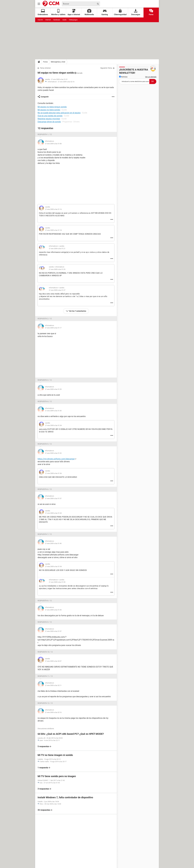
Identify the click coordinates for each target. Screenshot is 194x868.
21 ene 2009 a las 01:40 (53, 543)
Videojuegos (73, 20)
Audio (64, 20)
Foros (151, 12)
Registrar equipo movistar (49, 119)
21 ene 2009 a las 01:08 (53, 144)
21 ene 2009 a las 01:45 (53, 610)
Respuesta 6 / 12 (45, 489)
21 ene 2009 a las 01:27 (57, 290)
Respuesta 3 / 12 (45, 380)
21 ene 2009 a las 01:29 (53, 389)
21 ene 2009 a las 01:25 (57, 269)
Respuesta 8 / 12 (45, 601)
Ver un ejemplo (151, 77)
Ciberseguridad (120, 12)
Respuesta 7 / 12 (45, 534)
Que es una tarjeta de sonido (50, 116)
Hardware (57, 20)
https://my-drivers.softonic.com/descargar (56, 459)
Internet (48, 20)
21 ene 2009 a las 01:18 (53, 230)
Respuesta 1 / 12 (45, 134)
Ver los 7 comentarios (78, 311)
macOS (40, 20)
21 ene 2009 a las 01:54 (53, 566)
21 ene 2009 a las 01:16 (53, 209)
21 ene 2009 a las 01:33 (53, 453)
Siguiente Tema (106, 68)
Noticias (123, 77)
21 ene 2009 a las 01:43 (53, 513)
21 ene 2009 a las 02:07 (53, 661)
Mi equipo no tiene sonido (49, 110)
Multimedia (89, 12)
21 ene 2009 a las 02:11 (53, 685)
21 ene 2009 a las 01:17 (53, 328)
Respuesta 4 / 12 (45, 401)
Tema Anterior (45, 68)
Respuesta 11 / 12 (45, 676)
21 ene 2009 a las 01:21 (57, 249)
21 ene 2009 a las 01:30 (53, 411)
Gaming (105, 12)
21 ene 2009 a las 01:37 (53, 498)
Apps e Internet (74, 12)
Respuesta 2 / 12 (45, 319)
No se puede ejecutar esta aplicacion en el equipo (59, 113)
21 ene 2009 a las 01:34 (53, 425)
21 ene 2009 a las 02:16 (66, 82)
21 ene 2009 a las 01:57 (53, 631)
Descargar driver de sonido (49, 122)
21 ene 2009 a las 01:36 (53, 473)
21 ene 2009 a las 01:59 (57, 582)
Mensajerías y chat (58, 62)
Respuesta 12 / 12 (45, 703)
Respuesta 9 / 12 (45, 622)
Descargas (136, 12)
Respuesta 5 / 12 (45, 444)
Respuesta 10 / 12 (45, 652)
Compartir (45, 97)
